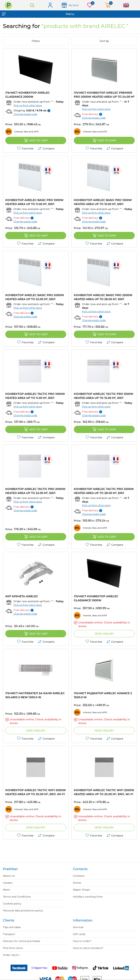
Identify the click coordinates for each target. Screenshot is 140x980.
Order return (11, 955)
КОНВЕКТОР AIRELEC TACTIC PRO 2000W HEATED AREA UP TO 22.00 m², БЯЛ (35, 491)
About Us (9, 876)
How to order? (82, 941)
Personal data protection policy (23, 911)
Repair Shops (81, 890)
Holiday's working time (88, 897)
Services (78, 927)
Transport (9, 934)
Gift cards (79, 934)
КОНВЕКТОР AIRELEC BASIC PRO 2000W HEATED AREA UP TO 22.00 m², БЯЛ (35, 297)
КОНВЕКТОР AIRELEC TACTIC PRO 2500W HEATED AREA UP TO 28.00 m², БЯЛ (104, 491)
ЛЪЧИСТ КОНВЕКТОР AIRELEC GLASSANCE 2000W (28, 95)
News (6, 890)
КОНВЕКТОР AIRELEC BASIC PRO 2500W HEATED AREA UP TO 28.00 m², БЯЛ (103, 297)
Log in (50, 5)
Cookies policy (12, 904)
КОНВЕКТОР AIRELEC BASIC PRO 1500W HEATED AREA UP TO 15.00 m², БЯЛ (103, 202)
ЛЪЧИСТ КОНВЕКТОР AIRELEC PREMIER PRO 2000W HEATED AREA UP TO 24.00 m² (104, 95)
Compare (46, 148)
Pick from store (13, 948)
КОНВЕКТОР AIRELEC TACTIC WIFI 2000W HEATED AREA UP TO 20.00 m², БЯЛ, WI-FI (36, 792)
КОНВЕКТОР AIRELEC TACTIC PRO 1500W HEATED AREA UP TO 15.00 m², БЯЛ (104, 396)
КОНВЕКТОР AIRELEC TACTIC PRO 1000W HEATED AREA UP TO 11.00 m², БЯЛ (35, 396)
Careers (8, 883)
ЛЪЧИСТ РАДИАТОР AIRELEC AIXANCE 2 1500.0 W (103, 695)
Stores (77, 883)
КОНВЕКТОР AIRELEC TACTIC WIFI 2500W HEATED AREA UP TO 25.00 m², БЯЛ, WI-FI (104, 792)
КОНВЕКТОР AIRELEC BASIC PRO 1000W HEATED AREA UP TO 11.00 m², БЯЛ (34, 202)
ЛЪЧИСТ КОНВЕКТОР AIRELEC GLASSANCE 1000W (96, 598)
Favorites (25, 148)
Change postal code (25, 114)
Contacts (79, 876)
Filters (36, 41)
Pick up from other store (28, 105)
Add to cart (36, 140)
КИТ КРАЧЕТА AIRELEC (22, 596)
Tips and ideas (12, 927)
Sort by (104, 41)
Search (32, 5)
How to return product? (88, 948)
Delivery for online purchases (22, 941)
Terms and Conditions (17, 897)
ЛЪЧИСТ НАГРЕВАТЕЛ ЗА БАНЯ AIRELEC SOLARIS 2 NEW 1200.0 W (35, 695)
